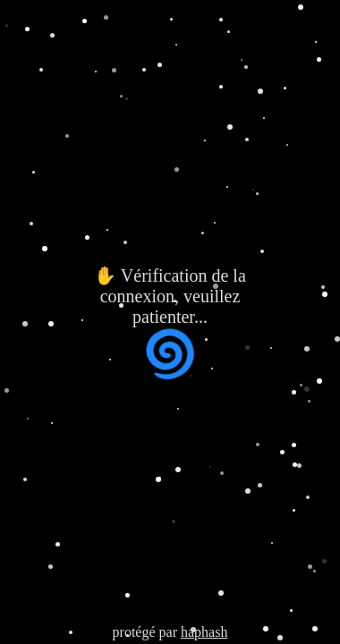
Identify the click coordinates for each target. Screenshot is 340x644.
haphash (204, 632)
